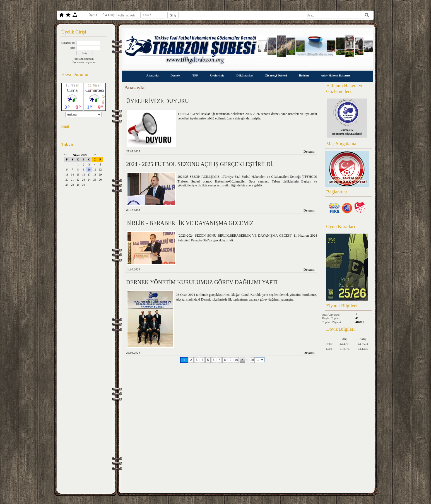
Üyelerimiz (217, 75)
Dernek (175, 75)
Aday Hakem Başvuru (335, 75)
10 (236, 360)
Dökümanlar (245, 75)
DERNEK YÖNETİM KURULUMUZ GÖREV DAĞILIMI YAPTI (202, 282)
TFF (195, 75)
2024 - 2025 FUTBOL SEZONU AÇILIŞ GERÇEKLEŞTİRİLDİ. (200, 164)
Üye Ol (93, 15)
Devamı (309, 152)
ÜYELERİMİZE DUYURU (157, 101)
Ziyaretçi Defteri (276, 75)
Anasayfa (152, 75)
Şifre (72, 48)
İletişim (304, 75)
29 (252, 360)
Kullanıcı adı (68, 43)
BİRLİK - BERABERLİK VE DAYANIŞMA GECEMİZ (190, 223)
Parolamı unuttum (84, 59)
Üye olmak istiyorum (84, 62)
